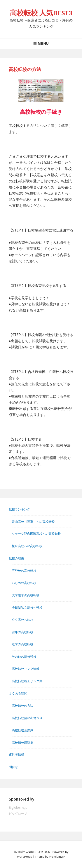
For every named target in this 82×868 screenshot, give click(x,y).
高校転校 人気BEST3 (41, 13)
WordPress (24, 857)
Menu (41, 44)
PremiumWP (57, 857)
